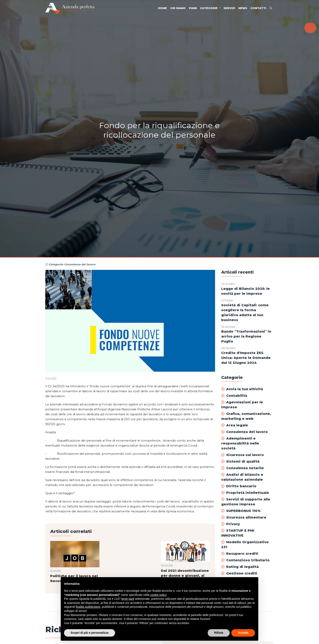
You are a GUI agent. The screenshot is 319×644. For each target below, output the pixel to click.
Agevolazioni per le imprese (242, 405)
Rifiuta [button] (219, 633)
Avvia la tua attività (242, 389)
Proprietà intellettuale (245, 493)
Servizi (229, 8)
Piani (193, 8)
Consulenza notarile (243, 468)
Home (162, 8)
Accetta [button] (243, 633)
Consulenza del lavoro (244, 432)
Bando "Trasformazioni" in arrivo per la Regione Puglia (246, 336)
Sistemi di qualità (240, 461)
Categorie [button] (209, 8)
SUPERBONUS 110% (241, 511)
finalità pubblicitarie (88, 607)
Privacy (231, 524)
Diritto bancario (239, 486)
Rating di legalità (240, 567)
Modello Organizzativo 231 (245, 545)
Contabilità (234, 396)
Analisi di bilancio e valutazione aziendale (242, 477)
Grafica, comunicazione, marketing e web (246, 416)
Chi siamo (178, 8)
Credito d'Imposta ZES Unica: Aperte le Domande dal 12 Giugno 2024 (246, 358)
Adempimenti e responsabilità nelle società (240, 443)
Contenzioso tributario (245, 560)
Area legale (235, 425)
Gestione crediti (239, 573)
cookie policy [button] (158, 595)
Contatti (258, 8)
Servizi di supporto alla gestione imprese (246, 502)
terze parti (128, 599)
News (243, 8)
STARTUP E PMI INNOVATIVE (238, 533)
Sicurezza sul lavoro (243, 455)
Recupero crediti (240, 554)
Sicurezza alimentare (244, 517)
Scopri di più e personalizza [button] (90, 633)
